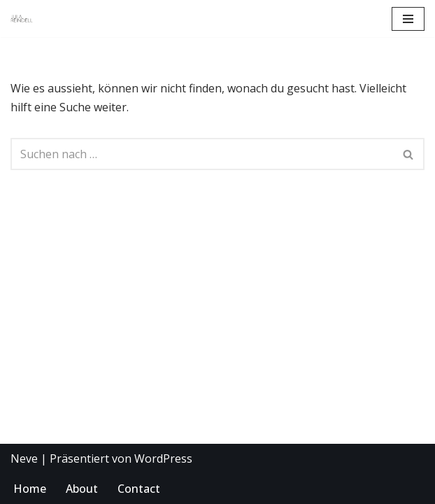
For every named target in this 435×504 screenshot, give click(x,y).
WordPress (163, 458)
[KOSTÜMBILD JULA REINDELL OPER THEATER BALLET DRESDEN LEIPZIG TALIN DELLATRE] (22, 19)
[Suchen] (202, 154)
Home (30, 489)
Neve (24, 458)
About (82, 489)
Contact (139, 489)
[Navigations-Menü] (408, 19)
